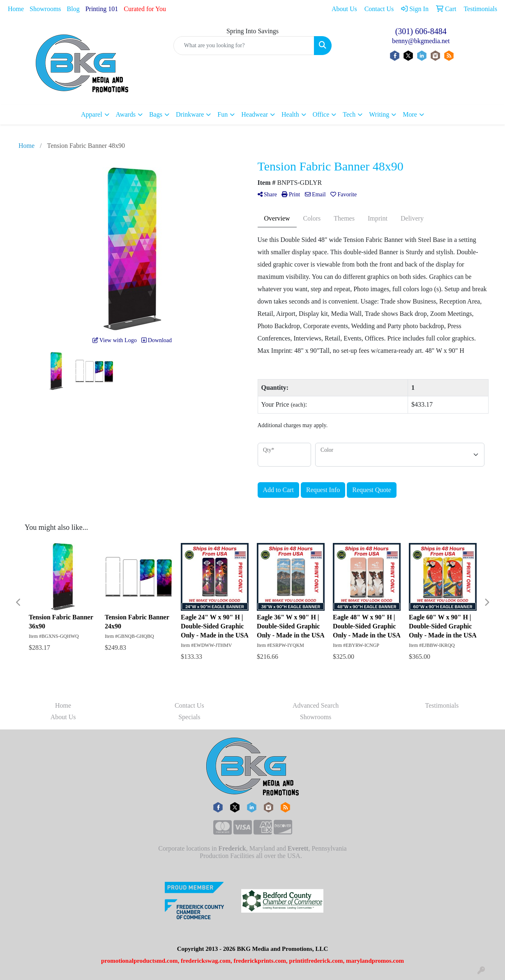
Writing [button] (379, 114)
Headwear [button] (255, 114)
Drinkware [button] (190, 114)
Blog (73, 9)
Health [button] (290, 114)
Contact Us (189, 705)
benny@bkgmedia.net (421, 41)
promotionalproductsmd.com (140, 961)
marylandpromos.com (375, 961)
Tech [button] (349, 114)
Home (16, 9)
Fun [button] (223, 114)
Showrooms (45, 9)
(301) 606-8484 (421, 31)
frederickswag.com (206, 961)
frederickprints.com (260, 961)
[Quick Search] (244, 46)
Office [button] (321, 114)
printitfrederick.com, (317, 961)
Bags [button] (156, 114)
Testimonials (442, 705)
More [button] (410, 114)
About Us (63, 717)
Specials (189, 717)
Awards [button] (126, 114)
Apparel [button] (92, 114)
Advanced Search (316, 705)
